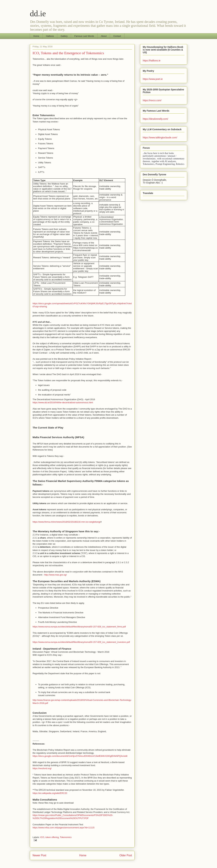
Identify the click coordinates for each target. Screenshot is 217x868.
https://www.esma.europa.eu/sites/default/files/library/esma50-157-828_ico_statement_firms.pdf (79, 627)
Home (36, 36)
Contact (117, 36)
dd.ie (38, 13)
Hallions (50, 36)
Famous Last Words (84, 36)
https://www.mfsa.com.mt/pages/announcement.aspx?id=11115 (63, 828)
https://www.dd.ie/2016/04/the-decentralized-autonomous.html (63, 402)
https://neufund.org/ (42, 768)
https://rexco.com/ (152, 100)
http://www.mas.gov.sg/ (56, 575)
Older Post (126, 855)
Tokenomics (66, 837)
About (104, 36)
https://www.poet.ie (153, 79)
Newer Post (39, 855)
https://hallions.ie (152, 61)
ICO (42, 837)
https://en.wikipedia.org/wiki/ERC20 (50, 793)
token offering (52, 837)
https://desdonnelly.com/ (155, 119)
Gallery (64, 36)
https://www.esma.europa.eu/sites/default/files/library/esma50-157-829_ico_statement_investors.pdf (81, 642)
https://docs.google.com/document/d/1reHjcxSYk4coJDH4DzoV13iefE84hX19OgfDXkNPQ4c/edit (80, 756)
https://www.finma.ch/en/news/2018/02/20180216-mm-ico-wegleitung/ (66, 522)
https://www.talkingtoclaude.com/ (160, 138)
